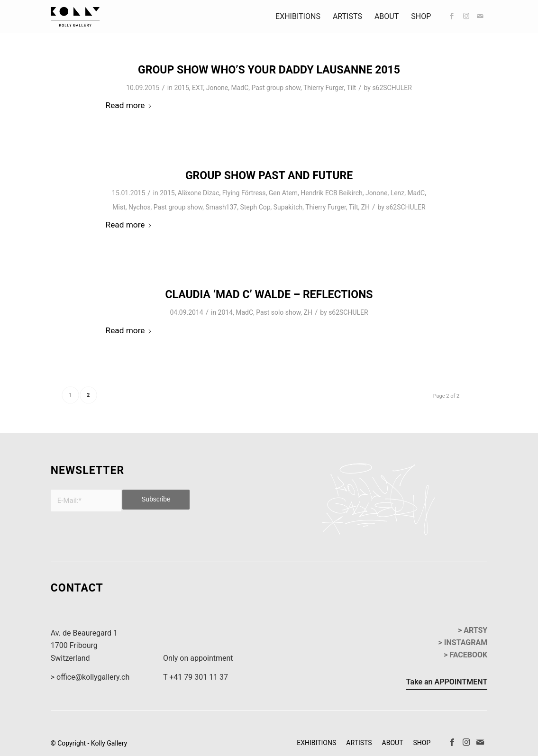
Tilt (351, 88)
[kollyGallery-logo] (75, 17)
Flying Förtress (244, 193)
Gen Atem (283, 193)
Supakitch (288, 207)
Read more (129, 105)
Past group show (276, 88)
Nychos (140, 207)
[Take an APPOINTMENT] (447, 683)
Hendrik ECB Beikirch (331, 193)
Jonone (217, 88)
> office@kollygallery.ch (90, 677)
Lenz (398, 193)
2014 (225, 312)
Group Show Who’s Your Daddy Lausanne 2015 (269, 70)
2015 (181, 88)
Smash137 (222, 207)
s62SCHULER (392, 88)
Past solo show (278, 312)
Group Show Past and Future (269, 176)
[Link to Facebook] (452, 16)
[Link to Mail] (480, 16)
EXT (198, 88)
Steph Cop (255, 207)
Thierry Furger (324, 88)
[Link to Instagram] (466, 16)
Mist (119, 207)
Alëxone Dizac (199, 193)
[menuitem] (298, 17)
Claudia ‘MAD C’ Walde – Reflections (269, 295)
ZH (365, 207)
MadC (240, 88)
